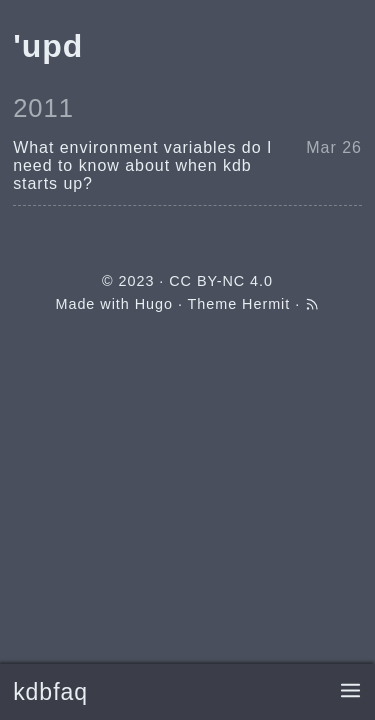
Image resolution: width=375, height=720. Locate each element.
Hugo (154, 304)
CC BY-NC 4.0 (221, 281)
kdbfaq (50, 692)
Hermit (266, 304)
